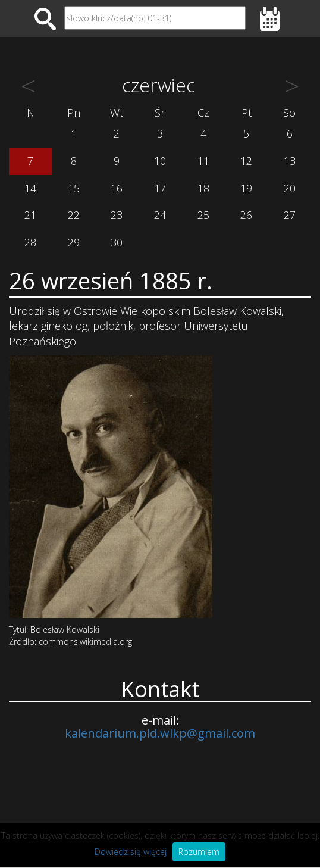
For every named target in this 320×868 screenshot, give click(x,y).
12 (246, 161)
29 (74, 242)
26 (246, 215)
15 (74, 188)
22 (74, 215)
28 (30, 242)
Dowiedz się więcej (131, 852)
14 (30, 188)
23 (117, 215)
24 (160, 215)
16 (117, 188)
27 (290, 215)
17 (160, 188)
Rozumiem (199, 852)
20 (290, 188)
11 (203, 161)
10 (160, 161)
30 (117, 242)
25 (203, 215)
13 (290, 161)
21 (30, 215)
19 (246, 188)
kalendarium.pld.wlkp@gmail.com (160, 733)
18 (203, 188)
